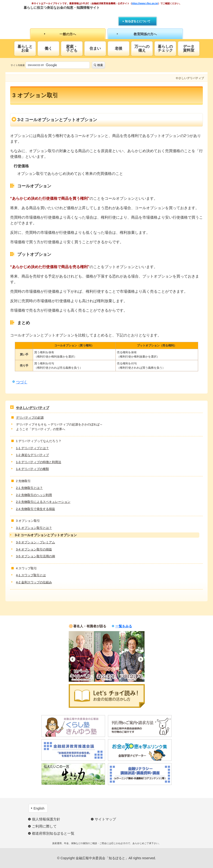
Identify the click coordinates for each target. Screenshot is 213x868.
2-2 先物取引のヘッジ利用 (34, 495)
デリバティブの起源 (30, 418)
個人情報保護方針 (46, 819)
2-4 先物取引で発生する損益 (36, 509)
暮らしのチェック (165, 48)
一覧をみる (124, 626)
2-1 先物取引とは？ (29, 488)
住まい (95, 48)
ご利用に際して (44, 826)
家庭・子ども (72, 48)
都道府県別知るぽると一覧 (53, 833)
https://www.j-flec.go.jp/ (145, 3)
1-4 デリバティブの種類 (32, 469)
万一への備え (142, 48)
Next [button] (141, 659)
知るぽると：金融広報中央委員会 (67, 16)
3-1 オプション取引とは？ (34, 528)
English (39, 808)
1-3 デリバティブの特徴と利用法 (39, 462)
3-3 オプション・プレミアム (36, 542)
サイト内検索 (18, 65)
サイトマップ (105, 819)
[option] (81, 656)
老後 (119, 48)
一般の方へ (68, 34)
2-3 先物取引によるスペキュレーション (43, 502)
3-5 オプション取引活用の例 (36, 556)
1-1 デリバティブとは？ (32, 448)
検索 (100, 65)
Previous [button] (73, 659)
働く (48, 48)
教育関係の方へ (145, 34)
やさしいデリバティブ (33, 408)
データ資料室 (189, 48)
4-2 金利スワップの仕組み (34, 582)
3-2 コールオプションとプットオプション (46, 535)
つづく (22, 382)
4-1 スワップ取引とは (31, 575)
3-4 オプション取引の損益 (34, 549)
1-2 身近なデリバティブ (32, 455)
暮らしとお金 (25, 48)
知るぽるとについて (138, 21)
